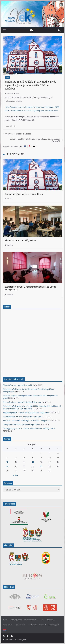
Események (50, 620)
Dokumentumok (8, 625)
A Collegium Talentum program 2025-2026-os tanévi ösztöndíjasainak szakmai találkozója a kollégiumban (32, 407)
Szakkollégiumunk (16, 620)
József (18, 93)
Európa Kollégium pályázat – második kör (24, 194)
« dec (16, 475)
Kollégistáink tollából (31, 620)
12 (7, 462)
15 (33, 462)
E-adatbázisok (32, 625)
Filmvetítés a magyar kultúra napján (18, 385)
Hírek (7, 77)
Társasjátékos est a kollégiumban (20, 240)
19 (7, 466)
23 (41, 466)
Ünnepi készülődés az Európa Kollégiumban (21, 424)
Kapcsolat (43, 625)
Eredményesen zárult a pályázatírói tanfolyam (22, 417)
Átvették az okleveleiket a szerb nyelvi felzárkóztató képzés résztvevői (36, 140)
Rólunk (5, 620)
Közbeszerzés (20, 625)
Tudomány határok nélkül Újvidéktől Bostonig (22, 402)
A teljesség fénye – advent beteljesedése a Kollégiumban (26, 413)
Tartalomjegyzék (54, 625)
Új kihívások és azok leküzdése (17, 134)
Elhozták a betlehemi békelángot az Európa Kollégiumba (26, 421)
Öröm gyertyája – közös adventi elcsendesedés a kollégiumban (29, 428)
